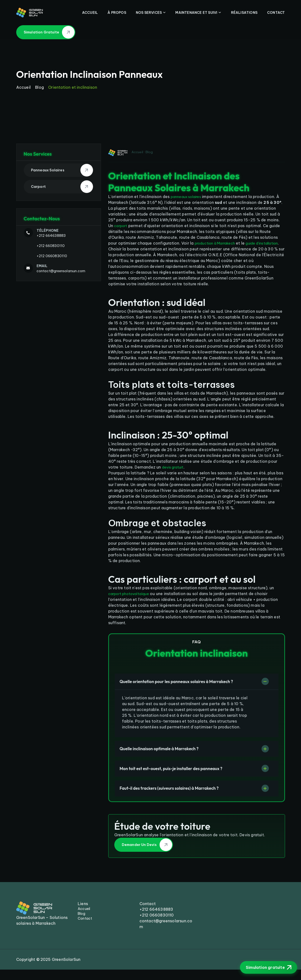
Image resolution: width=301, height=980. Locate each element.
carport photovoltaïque (131, 599)
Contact (276, 13)
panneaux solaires (188, 197)
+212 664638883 (51, 236)
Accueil (90, 13)
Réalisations (244, 13)
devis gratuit (174, 473)
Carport (62, 187)
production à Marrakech (218, 243)
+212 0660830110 (52, 256)
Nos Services (149, 13)
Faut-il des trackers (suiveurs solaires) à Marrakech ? (179, 798)
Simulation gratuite (49, 32)
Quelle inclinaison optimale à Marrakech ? (167, 756)
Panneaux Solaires (62, 170)
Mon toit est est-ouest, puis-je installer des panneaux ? (181, 777)
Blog (39, 87)
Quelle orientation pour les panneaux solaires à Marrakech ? (187, 688)
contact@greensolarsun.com (61, 271)
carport (121, 226)
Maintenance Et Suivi (196, 13)
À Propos (117, 13)
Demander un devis (147, 855)
